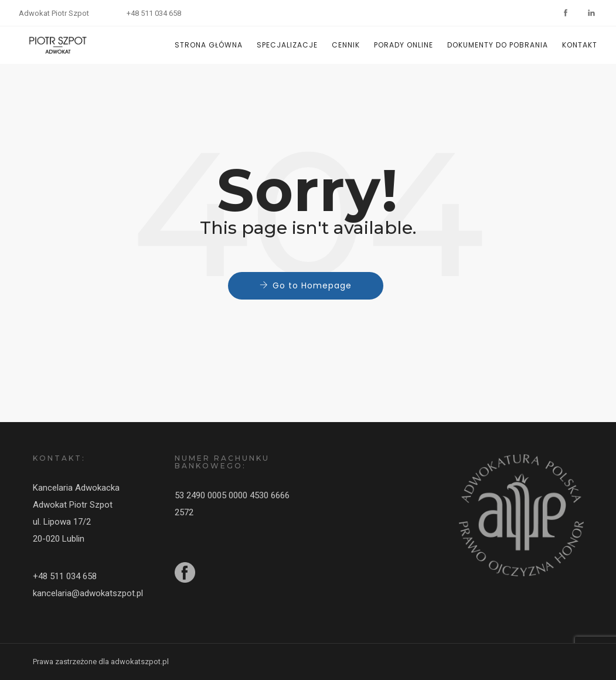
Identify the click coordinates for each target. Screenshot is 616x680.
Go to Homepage (312, 285)
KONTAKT (580, 45)
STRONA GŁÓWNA (209, 45)
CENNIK (346, 45)
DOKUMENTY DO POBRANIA (498, 45)
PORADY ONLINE (404, 45)
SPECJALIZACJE (287, 45)
